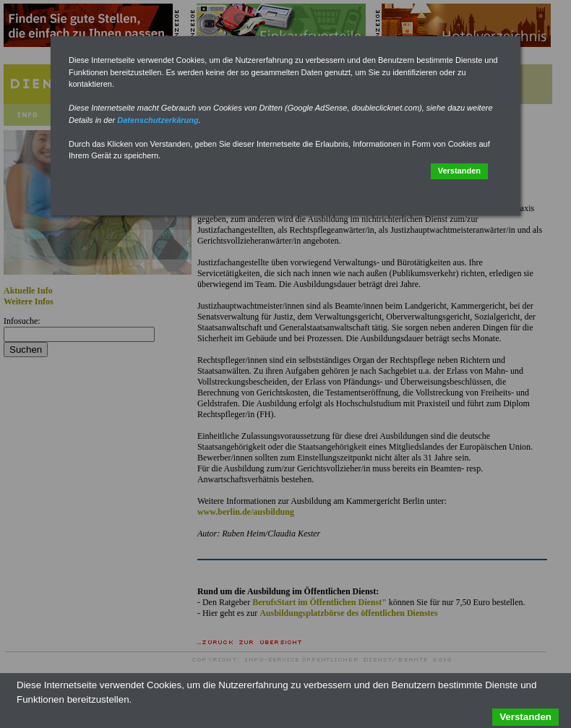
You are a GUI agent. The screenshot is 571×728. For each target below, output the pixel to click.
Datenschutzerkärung (158, 120)
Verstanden (459, 171)
